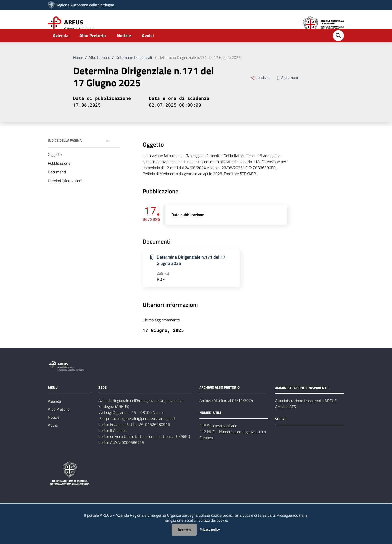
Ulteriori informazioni (65, 192)
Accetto (184, 530)
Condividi (260, 88)
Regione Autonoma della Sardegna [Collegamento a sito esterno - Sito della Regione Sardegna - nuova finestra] (85, 5)
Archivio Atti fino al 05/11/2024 (226, 411)
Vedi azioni (287, 88)
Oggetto (55, 165)
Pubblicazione (59, 174)
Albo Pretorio (93, 47)
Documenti (57, 183)
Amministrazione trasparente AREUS (306, 412)
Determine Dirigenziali (134, 68)
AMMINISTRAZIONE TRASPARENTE (302, 399)
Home (78, 68)
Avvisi (148, 47)
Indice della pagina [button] (65, 151)
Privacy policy (210, 529)
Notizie (124, 47)
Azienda (61, 47)
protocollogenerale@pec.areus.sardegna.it (141, 429)
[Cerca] (338, 47)
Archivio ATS (286, 418)
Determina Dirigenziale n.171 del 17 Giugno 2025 (200, 68)
